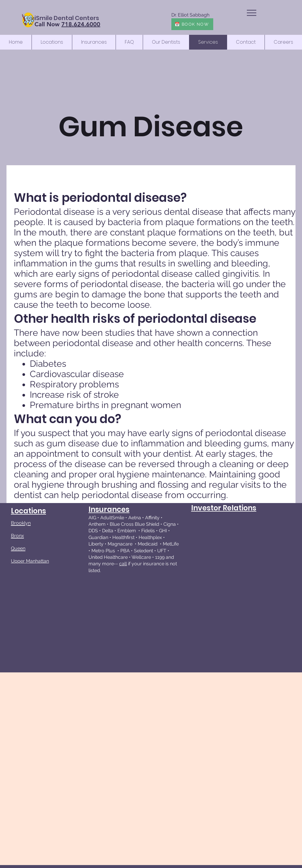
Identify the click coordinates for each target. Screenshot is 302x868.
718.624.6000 (81, 24)
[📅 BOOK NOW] (192, 24)
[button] (252, 13)
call (123, 564)
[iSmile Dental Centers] (67, 18)
